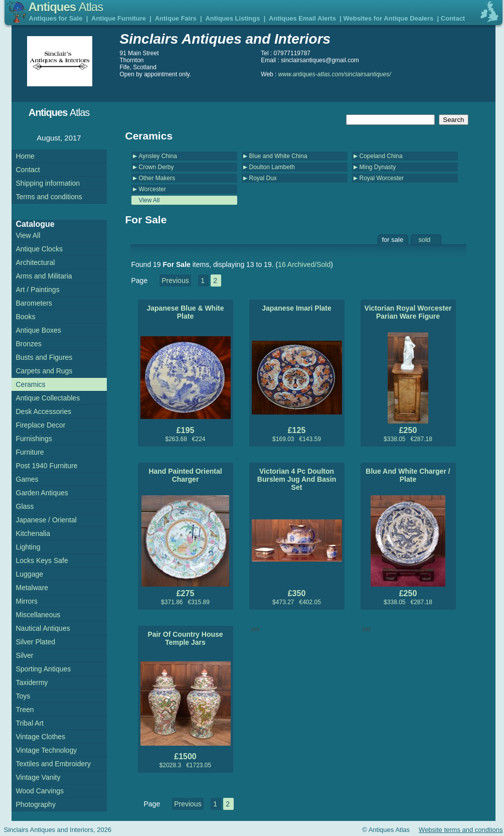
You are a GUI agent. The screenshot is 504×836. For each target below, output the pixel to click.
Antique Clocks (39, 249)
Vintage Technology (47, 750)
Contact (453, 18)
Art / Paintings (38, 290)
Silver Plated (36, 642)
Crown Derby (156, 167)
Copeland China (381, 156)
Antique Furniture (119, 18)
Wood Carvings (40, 791)
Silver (25, 655)
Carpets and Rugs (44, 371)
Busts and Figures (44, 357)
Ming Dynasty (378, 167)
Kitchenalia (33, 533)
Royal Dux (263, 178)
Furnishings (34, 439)
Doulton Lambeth (272, 167)
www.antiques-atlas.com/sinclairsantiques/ (335, 74)
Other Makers (157, 178)
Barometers (34, 303)
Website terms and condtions (461, 830)
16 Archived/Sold (304, 264)
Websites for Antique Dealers (388, 18)
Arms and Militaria (44, 276)
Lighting (28, 547)
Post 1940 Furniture (47, 466)
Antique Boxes (39, 330)
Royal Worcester (382, 178)
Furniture (30, 452)
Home (25, 156)
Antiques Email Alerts (302, 18)
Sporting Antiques (44, 669)
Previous (175, 281)
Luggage (30, 574)
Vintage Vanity (38, 777)
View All (149, 200)
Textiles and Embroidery (53, 764)
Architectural (36, 262)
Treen (25, 710)
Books (26, 317)
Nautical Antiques (43, 628)
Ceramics (31, 384)
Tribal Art (30, 723)
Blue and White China (278, 156)
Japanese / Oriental (46, 520)
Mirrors (27, 601)
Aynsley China (158, 156)
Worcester (152, 189)
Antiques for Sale (56, 18)
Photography (36, 804)
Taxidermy (32, 682)
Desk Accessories (44, 411)
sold (425, 240)
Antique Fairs (176, 18)
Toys (23, 696)
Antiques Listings (232, 18)
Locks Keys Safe (42, 561)
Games (27, 479)
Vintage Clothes (41, 737)
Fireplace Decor (41, 425)
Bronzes (29, 344)
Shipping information (48, 183)
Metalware (32, 588)
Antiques (66, 7)
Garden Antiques (42, 493)
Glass (25, 506)
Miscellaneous (38, 615)
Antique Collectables (48, 398)
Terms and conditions (49, 197)
